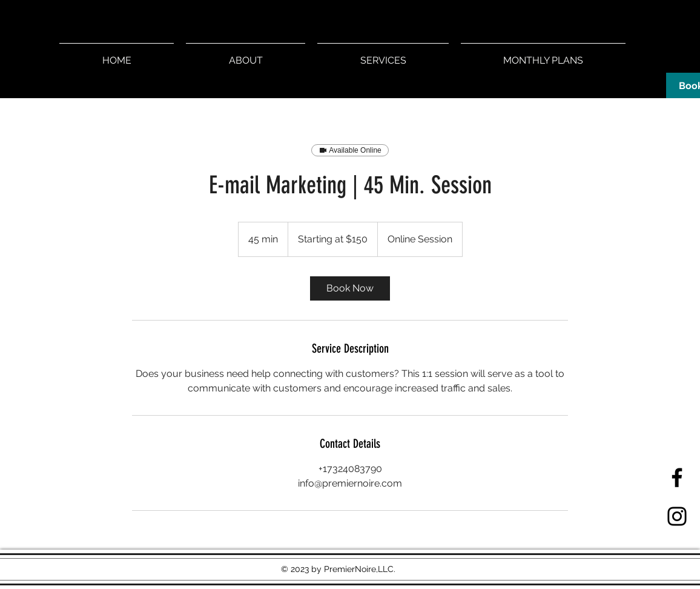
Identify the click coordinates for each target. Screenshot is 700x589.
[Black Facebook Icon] (677, 478)
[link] (350, 288)
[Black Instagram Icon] (677, 516)
